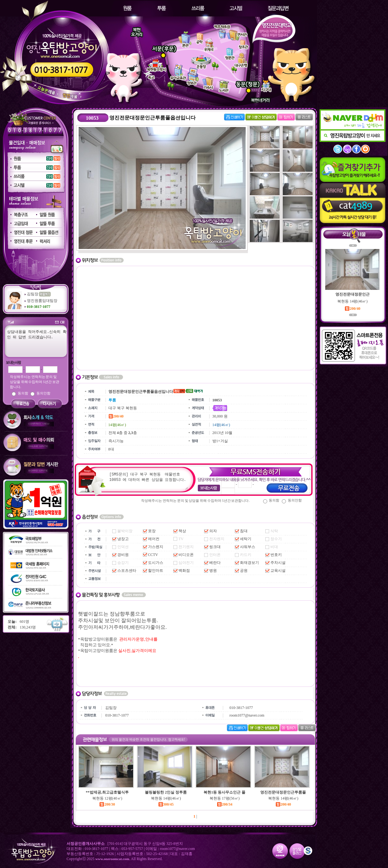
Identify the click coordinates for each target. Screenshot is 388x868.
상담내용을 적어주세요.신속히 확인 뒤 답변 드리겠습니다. (35, 343)
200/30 (107, 804)
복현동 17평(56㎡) (225, 798)
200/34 (225, 804)
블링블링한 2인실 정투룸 (166, 792)
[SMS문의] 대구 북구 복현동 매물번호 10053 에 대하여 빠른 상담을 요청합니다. (148, 481)
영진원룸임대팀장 (42, 301)
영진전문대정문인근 (352, 294)
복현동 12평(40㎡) (107, 798)
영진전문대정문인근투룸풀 (283, 792)
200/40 (283, 804)
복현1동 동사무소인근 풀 (224, 792)
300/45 (166, 804)
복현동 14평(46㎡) (166, 798)
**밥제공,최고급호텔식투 (107, 792)
